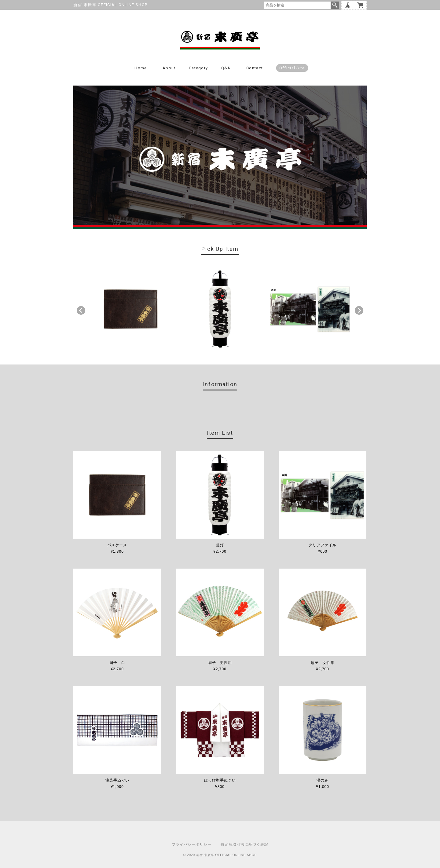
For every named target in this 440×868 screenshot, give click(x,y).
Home (141, 68)
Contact (255, 68)
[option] (130, 309)
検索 (335, 5)
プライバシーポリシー (192, 844)
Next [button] (359, 310)
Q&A (226, 68)
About (169, 68)
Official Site (292, 68)
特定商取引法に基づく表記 (244, 844)
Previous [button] (81, 310)
